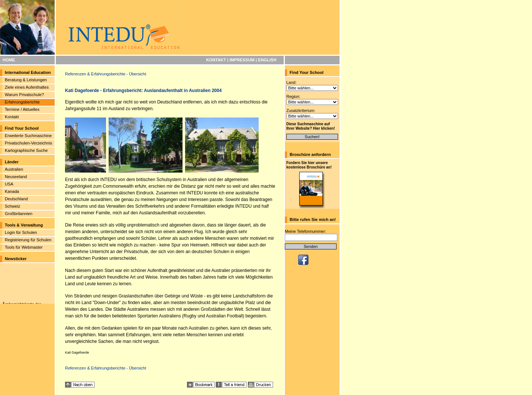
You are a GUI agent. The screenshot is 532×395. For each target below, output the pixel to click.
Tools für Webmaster (24, 247)
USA (9, 184)
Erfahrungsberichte (22, 102)
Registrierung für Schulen (28, 240)
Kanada (12, 191)
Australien (14, 169)
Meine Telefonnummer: (306, 231)
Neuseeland (16, 177)
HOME (9, 60)
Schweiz (13, 206)
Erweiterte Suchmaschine (28, 136)
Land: (291, 82)
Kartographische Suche (26, 150)
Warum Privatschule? (24, 95)
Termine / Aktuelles (22, 109)
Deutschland (16, 199)
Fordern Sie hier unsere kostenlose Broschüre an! (309, 165)
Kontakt (12, 117)
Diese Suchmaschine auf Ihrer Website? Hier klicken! (311, 126)
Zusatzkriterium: (301, 110)
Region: (293, 96)
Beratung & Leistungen (26, 80)
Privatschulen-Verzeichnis (28, 143)
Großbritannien (19, 214)
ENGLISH (267, 60)
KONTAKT (216, 60)
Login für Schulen (21, 232)
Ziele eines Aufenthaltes (27, 87)
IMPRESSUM (242, 60)
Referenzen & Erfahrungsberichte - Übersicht (106, 74)
